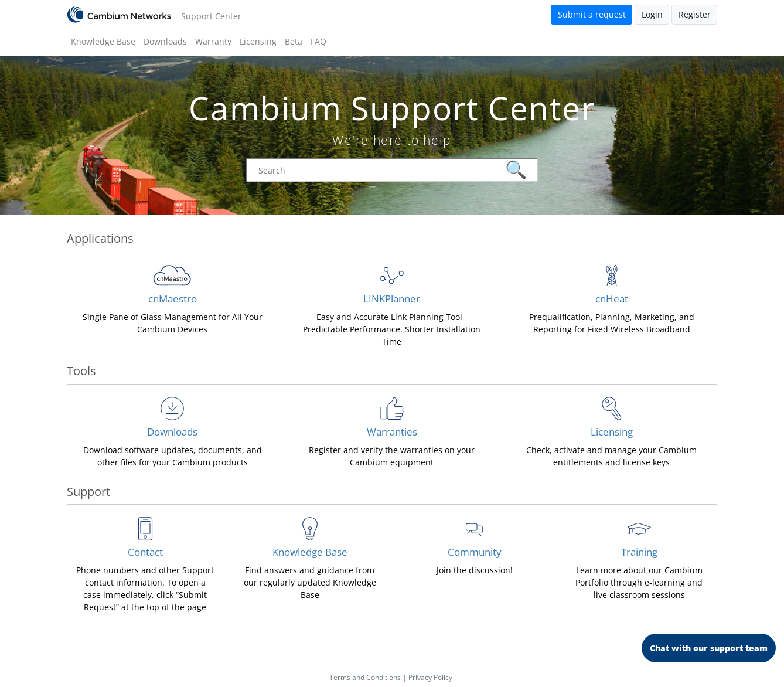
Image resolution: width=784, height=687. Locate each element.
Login (652, 14)
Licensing (258, 41)
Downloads (165, 41)
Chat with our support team (709, 648)
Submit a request (592, 14)
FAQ (318, 41)
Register (695, 14)
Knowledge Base (103, 41)
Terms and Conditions (365, 677)
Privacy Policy (430, 677)
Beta (294, 41)
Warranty (213, 41)
